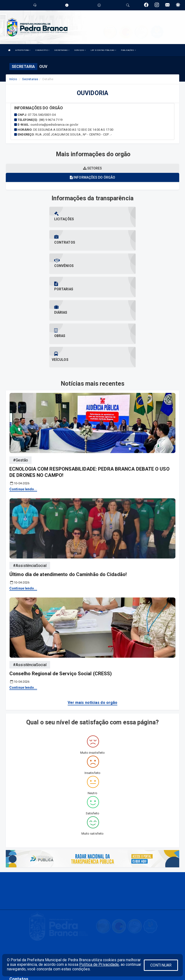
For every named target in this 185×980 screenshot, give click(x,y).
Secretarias (30, 79)
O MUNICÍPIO (42, 50)
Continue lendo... (23, 419)
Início (13, 79)
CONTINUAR (161, 965)
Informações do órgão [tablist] (92, 177)
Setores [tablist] (93, 168)
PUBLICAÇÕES (128, 50)
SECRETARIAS (62, 50)
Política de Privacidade (99, 964)
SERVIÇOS (80, 50)
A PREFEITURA (23, 50)
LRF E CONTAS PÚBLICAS (103, 50)
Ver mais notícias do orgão (93, 633)
